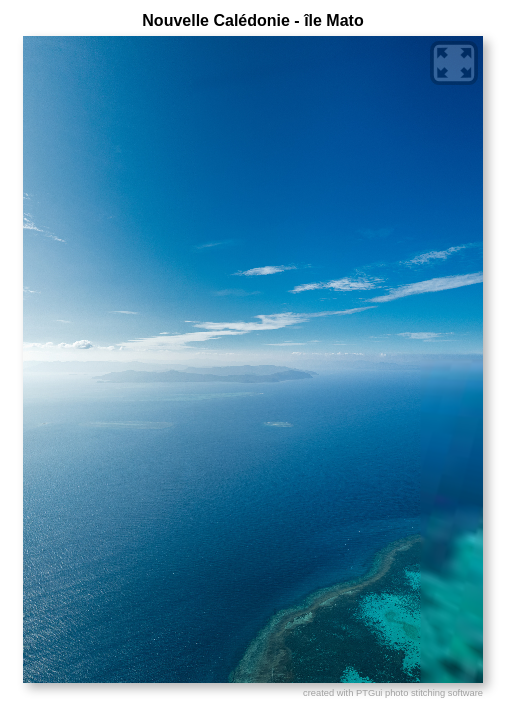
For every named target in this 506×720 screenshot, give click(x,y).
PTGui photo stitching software (419, 693)
